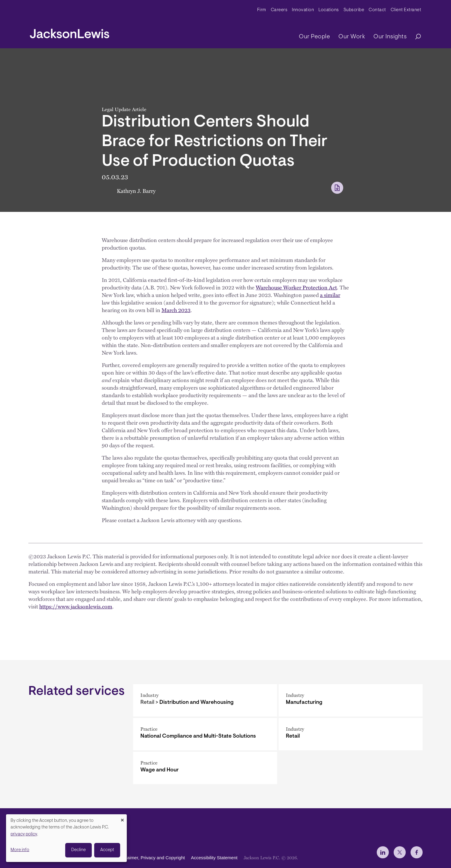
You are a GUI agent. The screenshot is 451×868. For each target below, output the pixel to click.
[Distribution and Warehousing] (205, 700)
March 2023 (176, 310)
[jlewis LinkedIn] (383, 852)
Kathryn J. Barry (136, 191)
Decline (78, 850)
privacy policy (24, 834)
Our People (314, 37)
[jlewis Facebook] (417, 852)
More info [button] (20, 850)
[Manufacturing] (351, 700)
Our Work (352, 37)
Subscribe (354, 10)
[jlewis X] (400, 852)
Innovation (303, 10)
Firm (262, 10)
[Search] (415, 37)
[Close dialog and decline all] (122, 818)
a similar (330, 295)
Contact (377, 10)
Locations (329, 10)
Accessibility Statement (214, 858)
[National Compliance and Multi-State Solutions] (205, 734)
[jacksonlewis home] (70, 32)
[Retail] (351, 734)
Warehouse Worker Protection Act (296, 287)
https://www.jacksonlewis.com (76, 606)
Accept (107, 850)
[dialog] (66, 838)
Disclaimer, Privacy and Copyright (151, 858)
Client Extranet (406, 10)
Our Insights (390, 37)
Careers (279, 10)
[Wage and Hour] (205, 768)
